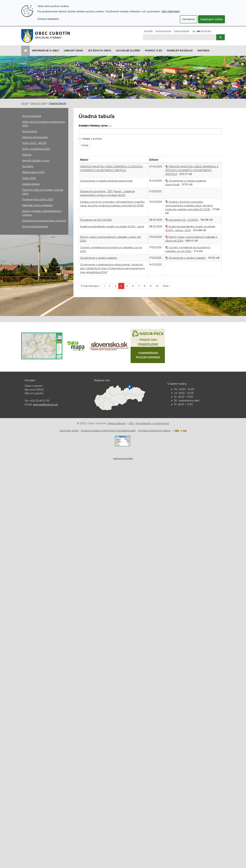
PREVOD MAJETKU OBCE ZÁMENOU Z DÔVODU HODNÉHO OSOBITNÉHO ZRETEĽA (192, 170)
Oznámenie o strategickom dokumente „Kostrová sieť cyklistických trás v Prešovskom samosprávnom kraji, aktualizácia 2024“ (113, 268)
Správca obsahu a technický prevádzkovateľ (108, 431)
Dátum (154, 160)
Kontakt (148, 31)
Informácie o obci (46, 51)
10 (157, 286)
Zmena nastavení (48, 19)
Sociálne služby (128, 51)
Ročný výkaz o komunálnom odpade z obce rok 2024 (191, 239)
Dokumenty (30, 131)
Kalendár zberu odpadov (37, 205)
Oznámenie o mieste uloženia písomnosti (106, 181)
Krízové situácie (32, 116)
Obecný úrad (73, 51)
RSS (194, 31)
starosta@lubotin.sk (45, 405)
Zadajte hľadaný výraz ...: (95, 126)
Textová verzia (163, 31)
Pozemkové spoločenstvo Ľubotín (44, 221)
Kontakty (28, 166)
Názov (84, 160)
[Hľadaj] (179, 37)
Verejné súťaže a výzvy (36, 161)
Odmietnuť (189, 19)
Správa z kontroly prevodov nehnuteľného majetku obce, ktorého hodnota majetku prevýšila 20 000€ (189, 206)
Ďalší (166, 286)
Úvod (24, 103)
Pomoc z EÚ (154, 51)
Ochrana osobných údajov (154, 431)
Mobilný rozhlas (180, 51)
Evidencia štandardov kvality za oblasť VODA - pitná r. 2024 (190, 228)
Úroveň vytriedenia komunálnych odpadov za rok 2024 (188, 249)
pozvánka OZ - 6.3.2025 (183, 220)
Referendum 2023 (33, 172)
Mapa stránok (182, 31)
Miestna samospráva (35, 137)
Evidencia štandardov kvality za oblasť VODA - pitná (112, 227)
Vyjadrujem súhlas (212, 19)
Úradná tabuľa (57, 103)
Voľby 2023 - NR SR (34, 143)
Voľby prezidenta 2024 (36, 149)
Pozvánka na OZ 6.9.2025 (96, 220)
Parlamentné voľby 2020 (38, 199)
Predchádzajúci (90, 286)
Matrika (204, 51)
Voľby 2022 (29, 178)
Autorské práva (69, 431)
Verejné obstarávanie (35, 227)
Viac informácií (171, 11)
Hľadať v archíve (90, 139)
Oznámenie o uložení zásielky (99, 258)
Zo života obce (100, 51)
